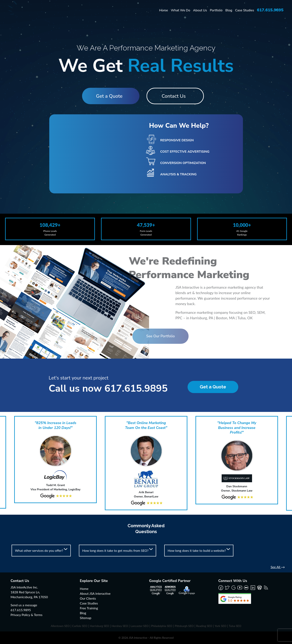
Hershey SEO (120, 626)
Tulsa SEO (235, 626)
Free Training (89, 608)
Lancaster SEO (140, 626)
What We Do (180, 10)
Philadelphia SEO (162, 626)
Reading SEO (204, 626)
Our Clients (88, 598)
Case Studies (245, 10)
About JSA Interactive (95, 593)
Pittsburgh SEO (184, 626)
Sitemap (86, 618)
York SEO (221, 626)
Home (164, 10)
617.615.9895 (270, 10)
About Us (200, 10)
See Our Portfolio (136, 336)
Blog (229, 10)
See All (278, 567)
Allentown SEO (60, 626)
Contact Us (175, 96)
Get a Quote (108, 96)
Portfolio (216, 10)
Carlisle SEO (80, 626)
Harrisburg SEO (99, 626)
